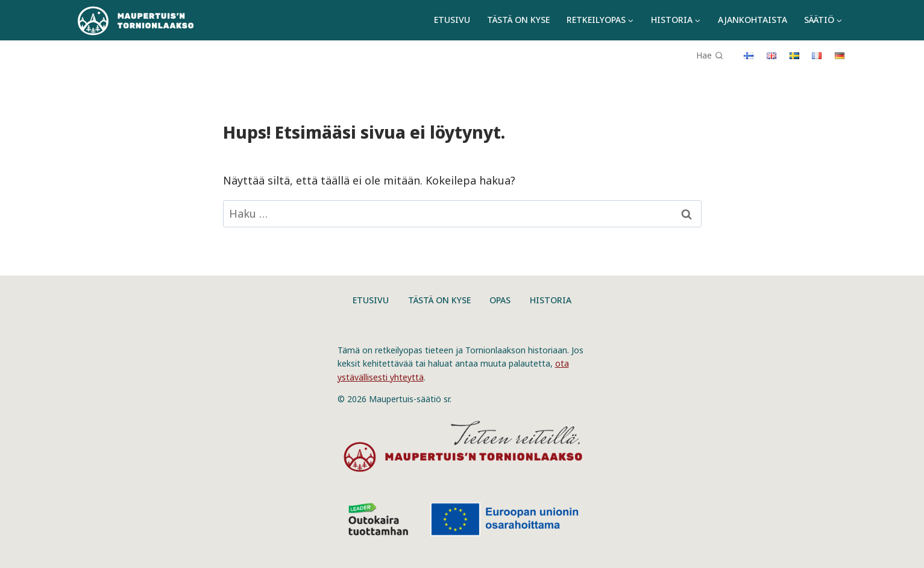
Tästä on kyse (518, 20)
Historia (551, 300)
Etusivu (452, 20)
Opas (500, 300)
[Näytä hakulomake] (714, 51)
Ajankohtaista (753, 20)
